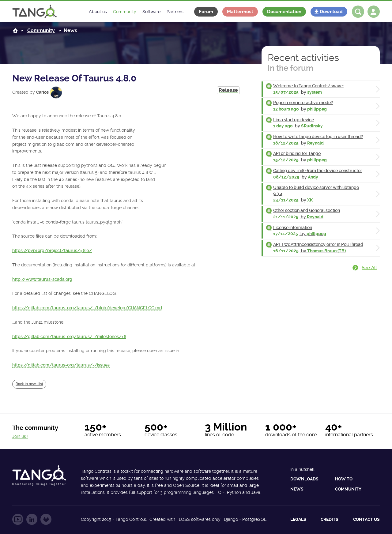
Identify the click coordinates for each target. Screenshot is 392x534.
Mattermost (240, 12)
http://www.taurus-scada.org (42, 279)
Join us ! (20, 436)
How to (344, 479)
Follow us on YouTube (18, 519)
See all (369, 268)
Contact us (366, 519)
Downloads (304, 479)
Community (41, 30)
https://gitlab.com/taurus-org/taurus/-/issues (61, 365)
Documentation (284, 12)
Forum (206, 12)
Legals (298, 519)
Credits (330, 519)
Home (15, 30)
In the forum (290, 68)
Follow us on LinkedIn (32, 519)
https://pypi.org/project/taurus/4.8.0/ (52, 250)
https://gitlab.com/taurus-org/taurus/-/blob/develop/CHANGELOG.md (87, 308)
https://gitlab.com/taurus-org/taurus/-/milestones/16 (69, 337)
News (297, 489)
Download (331, 12)
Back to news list (29, 384)
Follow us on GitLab (46, 519)
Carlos (42, 92)
